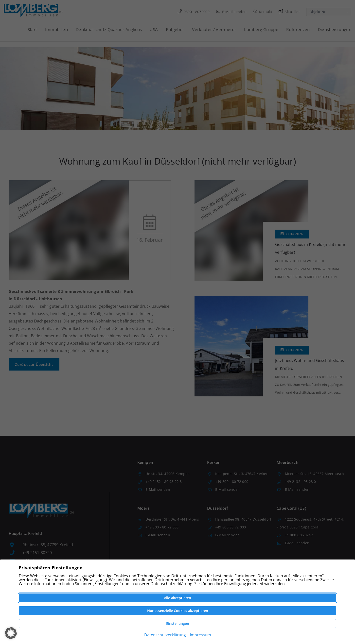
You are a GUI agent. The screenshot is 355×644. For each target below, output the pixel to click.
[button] (11, 633)
